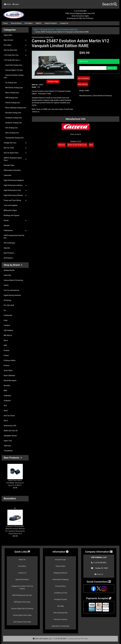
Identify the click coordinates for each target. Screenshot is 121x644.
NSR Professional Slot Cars (22, 595)
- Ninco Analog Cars (11, 93)
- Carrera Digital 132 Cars (13, 70)
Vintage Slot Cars (15, 143)
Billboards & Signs (10, 210)
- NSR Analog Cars (11, 98)
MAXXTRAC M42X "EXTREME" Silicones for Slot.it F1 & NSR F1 (15, 475)
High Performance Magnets (14, 180)
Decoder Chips (9, 165)
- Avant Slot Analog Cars (13, 65)
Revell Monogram (10, 381)
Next (91, 145)
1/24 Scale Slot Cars (15, 55)
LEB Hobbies (8, 330)
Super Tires (8, 441)
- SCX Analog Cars (11, 128)
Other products (76, 134)
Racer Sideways (9, 376)
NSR (5, 345)
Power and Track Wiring (15, 200)
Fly (5, 310)
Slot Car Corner (9, 416)
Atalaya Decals (9, 270)
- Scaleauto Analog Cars (13, 118)
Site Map (60, 606)
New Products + (13, 458)
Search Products (51, 23)
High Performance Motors (15, 185)
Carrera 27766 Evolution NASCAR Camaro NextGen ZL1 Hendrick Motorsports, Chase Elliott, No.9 (15, 522)
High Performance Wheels (15, 195)
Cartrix (6, 285)
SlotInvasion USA (10, 426)
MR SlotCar (8, 335)
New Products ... (10, 253)
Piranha (6, 350)
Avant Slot (7, 275)
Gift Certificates (9, 243)
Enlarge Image (53, 81)
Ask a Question (84, 78)
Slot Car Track (15, 148)
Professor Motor (10, 360)
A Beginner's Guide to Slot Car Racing (22, 587)
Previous (62, 145)
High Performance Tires (15, 190)
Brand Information (22, 579)
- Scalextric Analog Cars (13, 123)
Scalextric (7, 401)
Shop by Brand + (13, 265)
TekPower (7, 446)
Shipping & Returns (60, 573)
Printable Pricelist (60, 599)
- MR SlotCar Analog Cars (13, 88)
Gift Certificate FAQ (61, 613)
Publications (15, 230)
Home (7, 4)
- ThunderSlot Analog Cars (14, 138)
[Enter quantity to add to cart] (93, 68)
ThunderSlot (8, 451)
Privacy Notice (60, 586)
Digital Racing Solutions (12, 295)
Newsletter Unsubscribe (61, 626)
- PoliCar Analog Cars (12, 103)
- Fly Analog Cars (10, 83)
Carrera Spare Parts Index (22, 615)
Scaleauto (7, 396)
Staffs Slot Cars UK (11, 431)
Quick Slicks (8, 370)
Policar (6, 355)
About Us (22, 560)
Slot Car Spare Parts (15, 153)
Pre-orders (15, 45)
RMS (5, 391)
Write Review (83, 84)
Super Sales (8, 35)
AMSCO (39, 23)
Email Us (99, 574)
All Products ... (9, 258)
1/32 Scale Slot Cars (47, 29)
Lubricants (8, 175)
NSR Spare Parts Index (22, 602)
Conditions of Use (60, 593)
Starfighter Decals (10, 436)
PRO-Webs (84, 639)
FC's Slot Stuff (9, 305)
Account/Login (60, 560)
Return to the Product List (77, 145)
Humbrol (7, 325)
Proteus (7, 365)
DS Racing (7, 300)
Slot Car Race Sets (15, 50)
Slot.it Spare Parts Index (22, 622)
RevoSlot (7, 386)
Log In (16, 4)
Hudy (6, 320)
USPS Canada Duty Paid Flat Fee (14, 237)
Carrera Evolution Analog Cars (67, 29)
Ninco (6, 340)
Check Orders (61, 566)
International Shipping (60, 579)
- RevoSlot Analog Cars (12, 113)
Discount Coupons (60, 619)
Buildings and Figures (12, 215)
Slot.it (6, 421)
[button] (110, 4)
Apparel (7, 225)
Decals (15, 220)
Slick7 (6, 411)
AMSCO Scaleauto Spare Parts (15, 159)
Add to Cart (112, 68)
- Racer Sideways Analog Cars (15, 108)
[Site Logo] (21, 14)
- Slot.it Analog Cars (11, 133)
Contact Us (64, 23)
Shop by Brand (16, 23)
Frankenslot (8, 315)
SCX (5, 406)
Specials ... (8, 248)
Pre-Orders (29, 23)
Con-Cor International (11, 290)
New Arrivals (15, 40)
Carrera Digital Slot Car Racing (22, 609)
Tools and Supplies (11, 205)
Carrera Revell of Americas (13, 280)
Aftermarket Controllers (12, 170)
